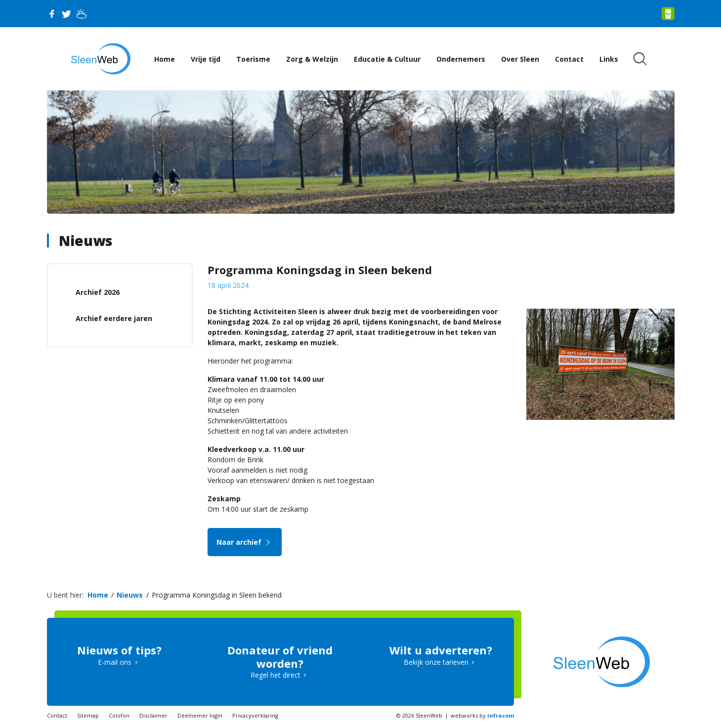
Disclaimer (153, 715)
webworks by (482, 715)
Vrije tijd (206, 59)
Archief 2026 (98, 292)
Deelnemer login (200, 715)
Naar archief (245, 542)
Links (609, 59)
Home (165, 59)
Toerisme (253, 59)
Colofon (119, 715)
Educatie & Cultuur (387, 59)
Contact (569, 59)
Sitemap (88, 715)
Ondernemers (461, 59)
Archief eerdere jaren (114, 318)
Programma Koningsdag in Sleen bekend (217, 595)
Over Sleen (520, 59)
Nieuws (86, 241)
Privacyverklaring (255, 715)
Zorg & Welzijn (312, 59)
